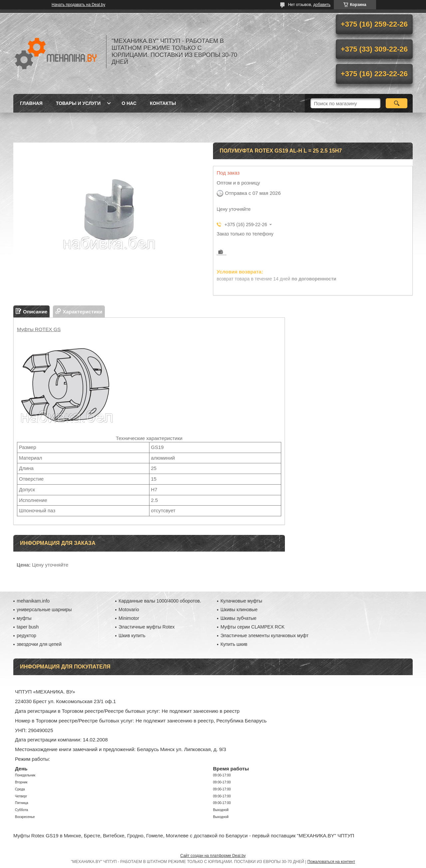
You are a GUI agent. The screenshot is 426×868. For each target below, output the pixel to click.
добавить (322, 5)
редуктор (26, 636)
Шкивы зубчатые (238, 618)
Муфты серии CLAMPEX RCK (252, 627)
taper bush (28, 627)
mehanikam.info (33, 601)
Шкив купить (132, 636)
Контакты (163, 103)
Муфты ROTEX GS (39, 329)
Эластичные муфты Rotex (146, 627)
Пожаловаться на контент (331, 862)
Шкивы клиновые (239, 610)
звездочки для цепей (39, 644)
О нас (129, 103)
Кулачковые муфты (241, 601)
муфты (24, 618)
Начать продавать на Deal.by (78, 5)
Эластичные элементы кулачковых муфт (264, 636)
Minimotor (129, 618)
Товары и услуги (78, 103)
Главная (31, 103)
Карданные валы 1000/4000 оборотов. (160, 601)
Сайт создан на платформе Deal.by (213, 856)
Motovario (129, 610)
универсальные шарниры (44, 610)
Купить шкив (234, 644)
